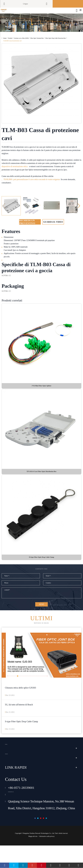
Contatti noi (41, 577)
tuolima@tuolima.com (22, 812)
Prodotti (10, 43)
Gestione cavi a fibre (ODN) (21, 43)
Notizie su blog (41, 633)
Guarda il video (53, 227)
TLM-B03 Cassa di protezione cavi (12, 46)
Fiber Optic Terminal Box (37, 43)
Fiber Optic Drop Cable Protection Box (56, 43)
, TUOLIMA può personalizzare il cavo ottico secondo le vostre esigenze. (31, 184)
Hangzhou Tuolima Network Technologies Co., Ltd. (39, 856)
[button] (79, 211)
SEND (41, 616)
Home (5, 43)
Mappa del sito (33, 859)
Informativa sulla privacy (47, 859)
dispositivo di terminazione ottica (15, 171)
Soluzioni (12, 776)
